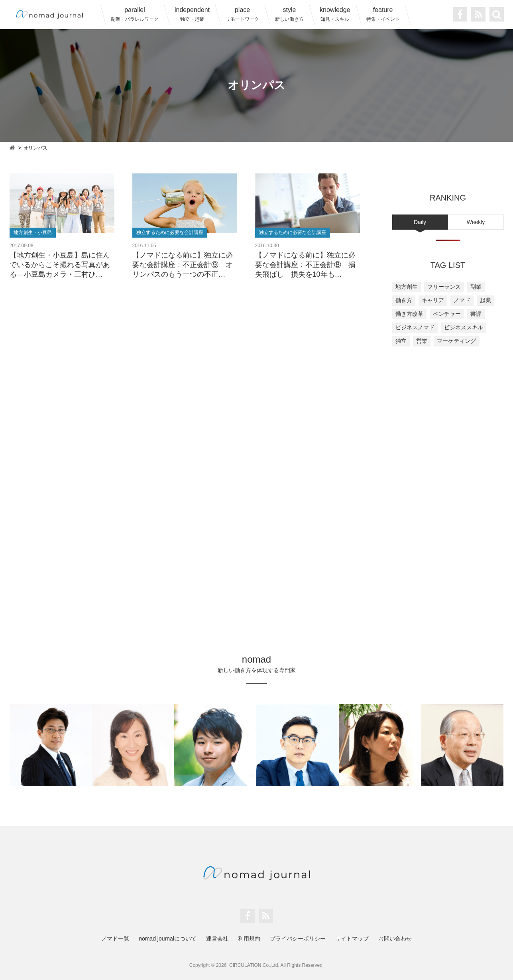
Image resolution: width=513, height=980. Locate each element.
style (289, 14)
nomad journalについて (168, 939)
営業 (422, 341)
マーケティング (456, 341)
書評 (476, 314)
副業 (476, 287)
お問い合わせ (395, 939)
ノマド (462, 300)
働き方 (404, 300)
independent (192, 14)
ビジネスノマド (415, 327)
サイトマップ (352, 939)
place (242, 14)
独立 (401, 341)
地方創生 (407, 287)
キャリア (433, 300)
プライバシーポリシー (298, 939)
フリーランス (444, 287)
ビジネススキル (464, 327)
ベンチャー (447, 314)
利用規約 (249, 939)
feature (383, 14)
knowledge (335, 14)
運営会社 (217, 939)
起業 (485, 300)
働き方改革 (409, 314)
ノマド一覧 (115, 939)
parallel (135, 14)
